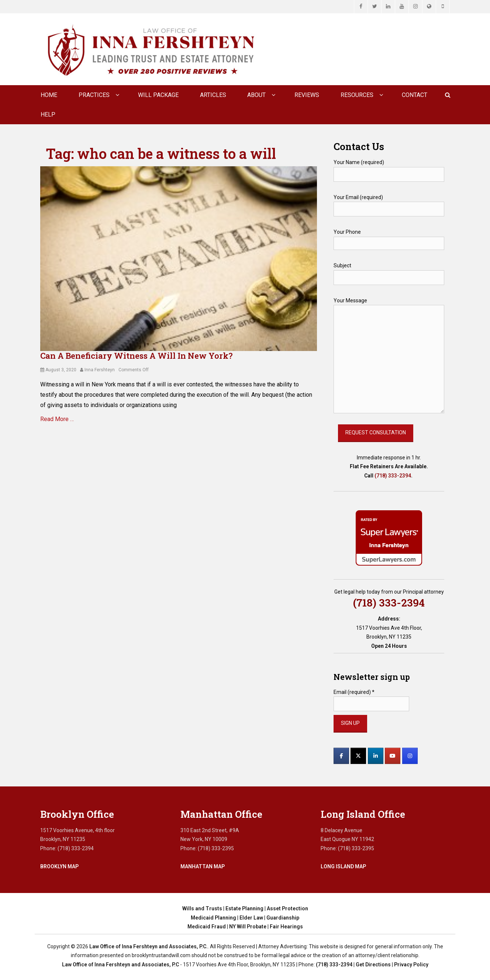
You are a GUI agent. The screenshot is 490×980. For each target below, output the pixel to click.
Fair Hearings (286, 927)
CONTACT (415, 95)
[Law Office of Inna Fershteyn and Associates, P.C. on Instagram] (410, 756)
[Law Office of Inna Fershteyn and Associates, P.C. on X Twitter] (358, 756)
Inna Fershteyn (100, 370)
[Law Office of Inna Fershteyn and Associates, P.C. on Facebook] (341, 756)
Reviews (307, 95)
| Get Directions (372, 965)
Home (49, 95)
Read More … (57, 419)
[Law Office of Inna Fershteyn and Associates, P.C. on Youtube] (393, 756)
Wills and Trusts (202, 908)
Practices (94, 95)
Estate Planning (244, 908)
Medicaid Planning (213, 918)
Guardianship (283, 918)
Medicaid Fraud (207, 927)
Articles (213, 95)
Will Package (158, 95)
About (256, 95)
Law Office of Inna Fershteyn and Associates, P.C (120, 965)
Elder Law (251, 918)
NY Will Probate (248, 927)
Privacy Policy (411, 965)
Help (48, 114)
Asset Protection (287, 908)
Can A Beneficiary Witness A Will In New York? (136, 356)
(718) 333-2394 (393, 476)
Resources (357, 95)
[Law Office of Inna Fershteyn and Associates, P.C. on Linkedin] (376, 756)
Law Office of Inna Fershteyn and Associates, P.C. (149, 946)
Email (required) (354, 692)
